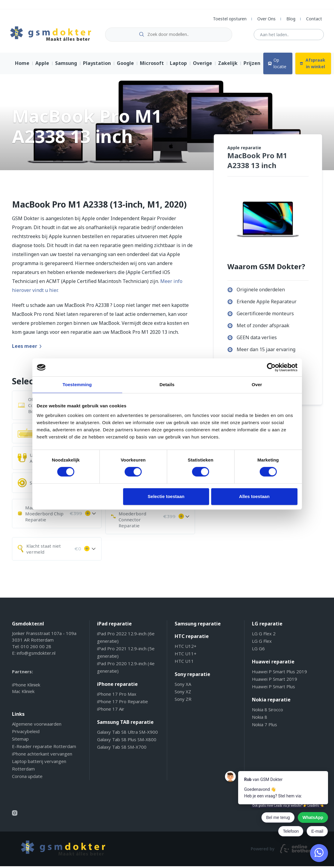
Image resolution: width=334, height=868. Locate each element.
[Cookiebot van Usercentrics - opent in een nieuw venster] (271, 367)
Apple (42, 65)
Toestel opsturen (230, 19)
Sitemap (20, 741)
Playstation (97, 65)
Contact (314, 19)
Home (22, 65)
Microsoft (152, 65)
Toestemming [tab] (77, 384)
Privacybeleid (26, 733)
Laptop (178, 65)
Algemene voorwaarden (37, 726)
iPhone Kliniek (26, 686)
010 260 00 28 (36, 648)
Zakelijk (228, 65)
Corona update (27, 778)
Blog (291, 19)
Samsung (66, 65)
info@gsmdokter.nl (36, 655)
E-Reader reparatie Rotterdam (44, 748)
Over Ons (266, 19)
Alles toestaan (254, 496)
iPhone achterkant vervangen (42, 756)
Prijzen (252, 65)
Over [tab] (257, 384)
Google (125, 65)
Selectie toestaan (166, 496)
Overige (202, 65)
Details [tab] (167, 384)
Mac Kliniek (23, 693)
